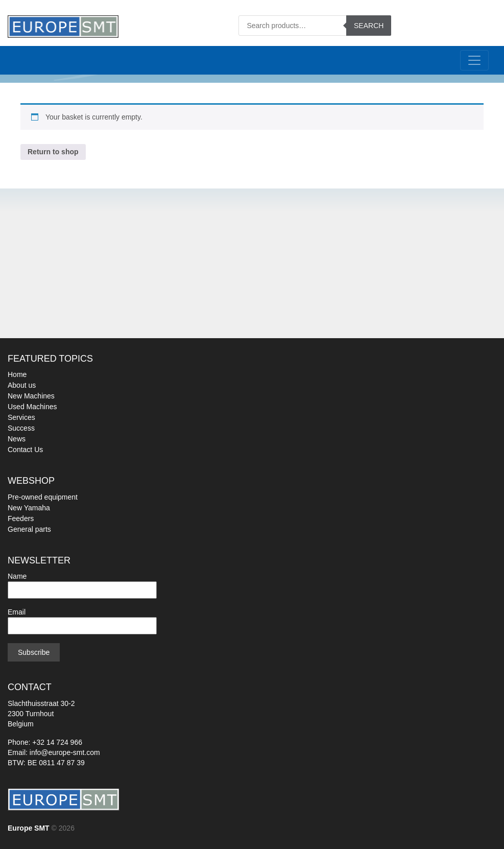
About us (22, 385)
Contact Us (25, 450)
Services (21, 417)
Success (21, 428)
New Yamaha (29, 508)
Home (17, 374)
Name (82, 583)
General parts (29, 529)
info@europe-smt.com (65, 752)
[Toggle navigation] (474, 60)
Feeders (21, 518)
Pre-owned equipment (43, 497)
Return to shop (53, 152)
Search (369, 26)
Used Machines (32, 407)
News (17, 439)
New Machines (31, 396)
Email (82, 619)
